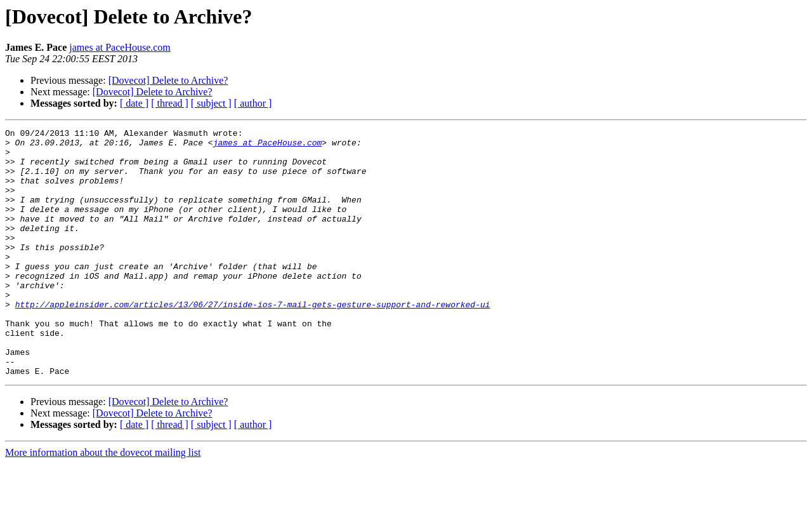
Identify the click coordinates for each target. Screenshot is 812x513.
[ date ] (134, 103)
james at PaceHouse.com (120, 47)
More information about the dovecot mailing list (103, 502)
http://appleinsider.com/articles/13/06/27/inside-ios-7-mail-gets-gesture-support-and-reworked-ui (253, 340)
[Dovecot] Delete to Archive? (168, 80)
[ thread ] (170, 103)
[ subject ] (211, 103)
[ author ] (253, 103)
